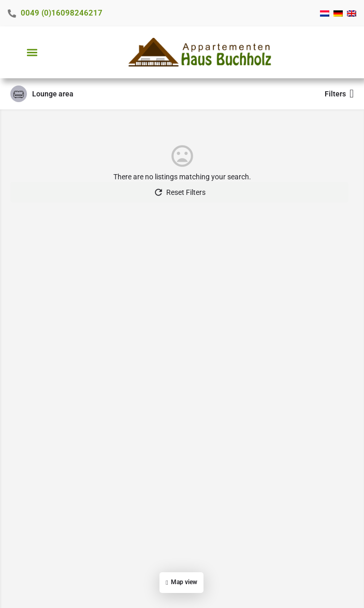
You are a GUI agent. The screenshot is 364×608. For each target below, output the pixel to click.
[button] (32, 53)
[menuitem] (325, 13)
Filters (339, 94)
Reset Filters (179, 192)
